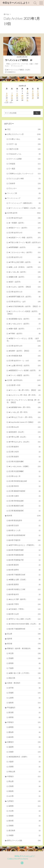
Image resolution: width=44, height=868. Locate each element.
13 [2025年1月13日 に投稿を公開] (7, 96)
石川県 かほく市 (25, 476)
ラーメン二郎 (24, 193)
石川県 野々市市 (25, 385)
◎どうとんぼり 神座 (25, 179)
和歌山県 (25, 772)
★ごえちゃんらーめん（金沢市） (25, 252)
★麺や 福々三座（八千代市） (25, 673)
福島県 (25, 703)
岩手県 (25, 688)
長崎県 (25, 816)
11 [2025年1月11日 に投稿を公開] (33, 93)
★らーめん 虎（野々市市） (25, 412)
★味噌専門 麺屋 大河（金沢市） (25, 297)
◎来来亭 (25, 184)
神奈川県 (25, 678)
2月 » (11, 102)
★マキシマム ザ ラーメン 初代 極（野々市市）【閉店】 (24, 401)
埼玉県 (25, 653)
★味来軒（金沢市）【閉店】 (25, 351)
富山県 (24, 634)
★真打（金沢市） (25, 282)
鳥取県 (25, 791)
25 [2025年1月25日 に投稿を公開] (33, 98)
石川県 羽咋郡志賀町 (25, 501)
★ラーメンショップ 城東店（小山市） (19, 70)
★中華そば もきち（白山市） (25, 442)
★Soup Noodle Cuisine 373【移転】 (25, 422)
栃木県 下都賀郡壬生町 (25, 575)
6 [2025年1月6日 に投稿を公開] (7, 93)
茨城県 (25, 658)
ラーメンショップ (24, 198)
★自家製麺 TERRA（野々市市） (25, 407)
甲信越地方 (24, 708)
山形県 (25, 698)
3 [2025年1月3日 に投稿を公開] (28, 91)
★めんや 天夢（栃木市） (25, 599)
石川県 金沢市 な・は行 (25, 302)
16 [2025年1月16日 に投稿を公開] (22, 96)
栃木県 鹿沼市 (25, 565)
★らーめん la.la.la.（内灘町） (25, 466)
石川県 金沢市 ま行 (25, 346)
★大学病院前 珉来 (25, 356)
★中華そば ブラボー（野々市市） (25, 417)
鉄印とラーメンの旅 (24, 840)
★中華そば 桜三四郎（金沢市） (25, 262)
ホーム (6, 14)
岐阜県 (25, 737)
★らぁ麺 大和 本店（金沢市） (25, 366)
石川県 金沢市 (24, 213)
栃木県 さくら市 (25, 530)
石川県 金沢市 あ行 (25, 218)
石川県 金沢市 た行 (25, 292)
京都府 (25, 752)
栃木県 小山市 (25, 614)
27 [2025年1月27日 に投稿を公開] (7, 100)
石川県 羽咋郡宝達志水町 (25, 481)
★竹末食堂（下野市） (25, 609)
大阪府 (25, 762)
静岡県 (25, 727)
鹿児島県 (25, 831)
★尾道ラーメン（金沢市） (25, 228)
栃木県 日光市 (25, 526)
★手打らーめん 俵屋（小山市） (25, 619)
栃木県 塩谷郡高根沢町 (25, 535)
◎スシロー (25, 188)
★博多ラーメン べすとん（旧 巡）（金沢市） (24, 340)
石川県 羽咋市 (25, 486)
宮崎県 (25, 826)
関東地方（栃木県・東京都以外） (24, 649)
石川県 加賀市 (25, 457)
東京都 (24, 644)
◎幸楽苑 (25, 164)
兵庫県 (25, 767)
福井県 (24, 639)
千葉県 (25, 668)
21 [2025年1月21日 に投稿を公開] (12, 98)
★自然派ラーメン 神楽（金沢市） (25, 238)
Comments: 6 (11, 72)
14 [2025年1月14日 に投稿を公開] (12, 96)
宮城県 (25, 693)
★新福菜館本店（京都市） (25, 757)
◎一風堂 (25, 169)
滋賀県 (25, 747)
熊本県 (25, 821)
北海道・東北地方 (24, 683)
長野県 (25, 717)
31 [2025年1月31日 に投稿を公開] (27, 100)
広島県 (25, 786)
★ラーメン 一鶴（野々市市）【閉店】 (25, 390)
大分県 (25, 811)
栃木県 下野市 (25, 604)
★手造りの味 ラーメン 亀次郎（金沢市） (25, 242)
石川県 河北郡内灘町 (25, 462)
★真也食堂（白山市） (25, 432)
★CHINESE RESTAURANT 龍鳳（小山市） (25, 624)
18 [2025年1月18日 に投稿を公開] (33, 96)
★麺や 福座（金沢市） (25, 329)
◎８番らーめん (25, 139)
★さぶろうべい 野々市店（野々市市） (25, 395)
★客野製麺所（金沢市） (25, 247)
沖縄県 (25, 835)
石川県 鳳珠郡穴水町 (25, 506)
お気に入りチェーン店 (24, 134)
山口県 (25, 796)
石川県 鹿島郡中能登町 (25, 491)
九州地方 (24, 801)
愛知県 (25, 732)
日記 (24, 129)
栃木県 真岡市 (25, 585)
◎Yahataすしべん (25, 154)
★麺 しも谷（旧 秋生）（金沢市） (25, 267)
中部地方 (24, 722)
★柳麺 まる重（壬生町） (25, 580)
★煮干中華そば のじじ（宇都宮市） (25, 545)
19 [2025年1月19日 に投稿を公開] (38, 96)
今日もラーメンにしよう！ (25, 856)
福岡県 (25, 806)
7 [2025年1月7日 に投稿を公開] (12, 93)
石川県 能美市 (25, 447)
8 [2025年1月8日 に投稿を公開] (17, 93)
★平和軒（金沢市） (25, 334)
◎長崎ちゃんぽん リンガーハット (25, 174)
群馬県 (25, 663)
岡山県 (25, 781)
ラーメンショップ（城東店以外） (25, 203)
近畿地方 (24, 742)
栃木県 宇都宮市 (25, 540)
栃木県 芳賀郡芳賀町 (25, 550)
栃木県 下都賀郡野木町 (25, 629)
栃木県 (24, 516)
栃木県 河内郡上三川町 (25, 589)
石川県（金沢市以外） (24, 380)
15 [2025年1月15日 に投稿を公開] (17, 96)
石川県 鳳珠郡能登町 (25, 511)
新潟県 (25, 713)
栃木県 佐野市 (25, 570)
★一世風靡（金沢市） (25, 223)
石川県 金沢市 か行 (25, 233)
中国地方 (24, 777)
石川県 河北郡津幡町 (25, 471)
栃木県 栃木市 (25, 594)
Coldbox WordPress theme (18, 859)
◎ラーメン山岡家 (25, 159)
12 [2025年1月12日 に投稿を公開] (38, 93)
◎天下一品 (25, 144)
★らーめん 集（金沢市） (25, 272)
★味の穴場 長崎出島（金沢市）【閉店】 (25, 306)
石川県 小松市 (25, 452)
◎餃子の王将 (25, 149)
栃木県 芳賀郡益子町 (25, 560)
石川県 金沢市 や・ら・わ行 (25, 361)
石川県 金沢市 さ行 (25, 257)
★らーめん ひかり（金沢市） (25, 324)
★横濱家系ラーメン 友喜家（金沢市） (25, 370)
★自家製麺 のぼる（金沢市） (25, 319)
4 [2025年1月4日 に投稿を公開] (33, 91)
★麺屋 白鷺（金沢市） (25, 277)
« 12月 (6, 102)
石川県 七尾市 (25, 496)
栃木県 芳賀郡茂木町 (25, 555)
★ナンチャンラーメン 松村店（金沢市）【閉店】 (24, 313)
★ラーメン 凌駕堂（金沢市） (25, 375)
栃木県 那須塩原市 (25, 521)
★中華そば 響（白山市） (25, 437)
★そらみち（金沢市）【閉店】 (25, 287)
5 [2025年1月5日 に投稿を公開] (38, 91)
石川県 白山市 (25, 427)
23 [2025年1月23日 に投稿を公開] (22, 98)
